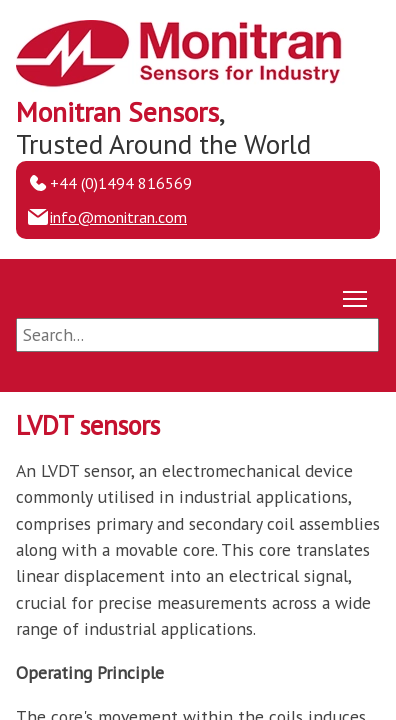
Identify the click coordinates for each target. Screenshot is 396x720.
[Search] (197, 335)
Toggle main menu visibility (356, 294)
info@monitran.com (118, 217)
